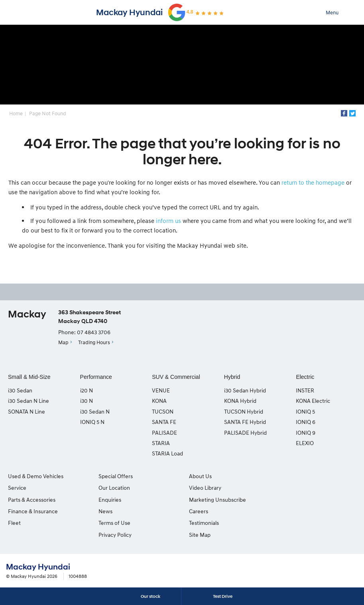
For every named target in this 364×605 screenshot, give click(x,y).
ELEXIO (305, 443)
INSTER (305, 390)
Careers (287, 476)
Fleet (14, 523)
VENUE (161, 390)
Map (63, 342)
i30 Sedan (20, 390)
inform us (168, 221)
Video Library (204, 488)
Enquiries (109, 500)
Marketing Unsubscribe (217, 500)
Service (17, 488)
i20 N (87, 390)
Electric (305, 377)
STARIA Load (167, 454)
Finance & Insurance (33, 511)
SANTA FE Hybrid (245, 422)
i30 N (87, 401)
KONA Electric (313, 401)
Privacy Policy (115, 535)
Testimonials (293, 488)
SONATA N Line (27, 411)
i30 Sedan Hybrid (245, 390)
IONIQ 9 (306, 433)
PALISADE (164, 433)
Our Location (114, 488)
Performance (96, 377)
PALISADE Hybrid (245, 433)
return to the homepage (313, 182)
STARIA (161, 443)
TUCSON (163, 411)
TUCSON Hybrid (244, 411)
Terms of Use (114, 523)
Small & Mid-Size (29, 377)
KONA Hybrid (240, 401)
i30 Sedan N (95, 411)
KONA (159, 401)
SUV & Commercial (176, 377)
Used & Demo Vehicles (36, 476)
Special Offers (115, 476)
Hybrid (232, 377)
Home (16, 113)
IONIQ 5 (305, 411)
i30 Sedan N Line (29, 401)
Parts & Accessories (32, 500)
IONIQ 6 (306, 422)
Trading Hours (94, 342)
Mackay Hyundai (129, 12)
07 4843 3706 (94, 332)
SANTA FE (164, 422)
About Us (200, 476)
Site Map (289, 500)
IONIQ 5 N (92, 422)
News (105, 511)
